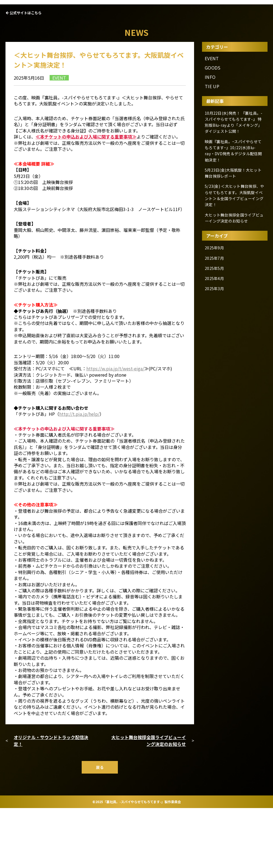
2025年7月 (216, 308)
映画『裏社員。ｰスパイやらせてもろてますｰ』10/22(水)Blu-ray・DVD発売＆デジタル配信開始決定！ (234, 210)
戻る (100, 827)
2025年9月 (216, 299)
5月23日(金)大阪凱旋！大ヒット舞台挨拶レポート (233, 230)
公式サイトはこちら (26, 72)
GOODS (213, 127)
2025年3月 (216, 336)
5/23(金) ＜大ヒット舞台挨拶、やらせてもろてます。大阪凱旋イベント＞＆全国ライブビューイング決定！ (234, 250)
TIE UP (212, 146)
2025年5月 (216, 317)
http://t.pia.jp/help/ (79, 473)
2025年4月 (216, 327)
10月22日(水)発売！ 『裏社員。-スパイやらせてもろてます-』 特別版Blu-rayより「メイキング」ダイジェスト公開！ (234, 183)
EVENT (212, 118)
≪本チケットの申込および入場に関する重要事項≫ (86, 196)
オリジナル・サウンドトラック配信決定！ (51, 800)
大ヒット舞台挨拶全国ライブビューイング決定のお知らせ (149, 800)
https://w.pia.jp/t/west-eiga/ (115, 428)
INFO (210, 137)
